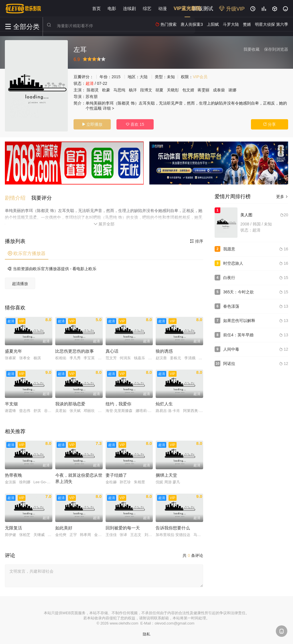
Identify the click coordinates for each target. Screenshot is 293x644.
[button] (18, 197)
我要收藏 (252, 49)
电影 (112, 8)
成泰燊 (219, 90)
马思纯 (119, 90)
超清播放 (20, 282)
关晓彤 (173, 90)
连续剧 (129, 8)
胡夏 (159, 90)
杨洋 (133, 90)
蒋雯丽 (203, 90)
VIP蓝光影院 (187, 8)
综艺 (147, 8)
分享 (270, 124)
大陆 (144, 77)
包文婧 (188, 90)
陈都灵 (93, 90)
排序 (197, 240)
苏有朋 (92, 97)
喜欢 (135, 124)
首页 (96, 8)
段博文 (146, 90)
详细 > (108, 108)
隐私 (146, 633)
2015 (116, 77)
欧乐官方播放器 (27, 252)
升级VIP (232, 9)
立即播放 (92, 124)
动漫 (163, 8)
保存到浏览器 (276, 49)
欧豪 (106, 90)
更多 (282, 197)
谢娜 (232, 90)
